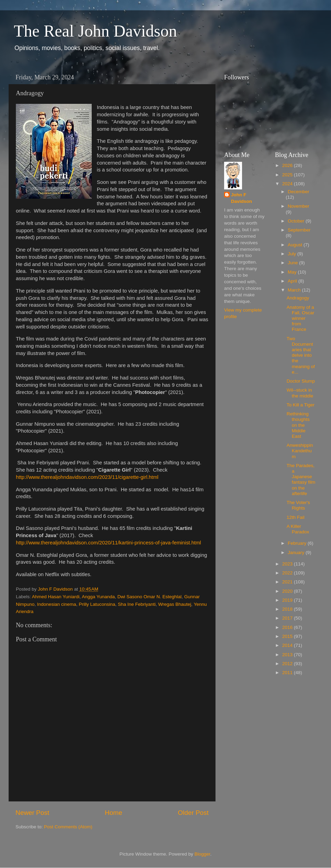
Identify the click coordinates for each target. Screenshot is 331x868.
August (296, 245)
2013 (288, 655)
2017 (288, 618)
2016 (288, 627)
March (295, 290)
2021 (288, 582)
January (297, 553)
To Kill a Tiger (300, 405)
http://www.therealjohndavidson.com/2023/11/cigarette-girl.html (87, 477)
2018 (288, 609)
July (293, 254)
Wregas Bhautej (175, 604)
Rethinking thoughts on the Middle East (298, 425)
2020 (288, 591)
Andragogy (298, 298)
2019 (288, 600)
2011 (288, 673)
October (297, 221)
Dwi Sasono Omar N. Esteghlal (150, 597)
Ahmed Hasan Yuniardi (56, 597)
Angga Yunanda (98, 597)
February (298, 543)
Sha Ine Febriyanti (137, 604)
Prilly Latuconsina (97, 604)
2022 (288, 573)
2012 (288, 664)
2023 (288, 564)
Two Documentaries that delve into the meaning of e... (301, 355)
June (294, 263)
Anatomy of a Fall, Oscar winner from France (300, 318)
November (299, 206)
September (299, 230)
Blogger (202, 854)
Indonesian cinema (57, 604)
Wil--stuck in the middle (300, 393)
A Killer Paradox (298, 529)
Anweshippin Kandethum (300, 451)
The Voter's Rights (298, 505)
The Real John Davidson (95, 31)
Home (113, 813)
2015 (288, 636)
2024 (288, 184)
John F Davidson (242, 198)
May (293, 272)
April (293, 281)
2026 (288, 165)
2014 (288, 645)
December (299, 192)
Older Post (193, 813)
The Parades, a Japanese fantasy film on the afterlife (301, 480)
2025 (288, 175)
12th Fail (295, 517)
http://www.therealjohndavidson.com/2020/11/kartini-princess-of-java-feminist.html (108, 543)
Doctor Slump (301, 381)
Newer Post (32, 813)
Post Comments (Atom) (68, 827)
